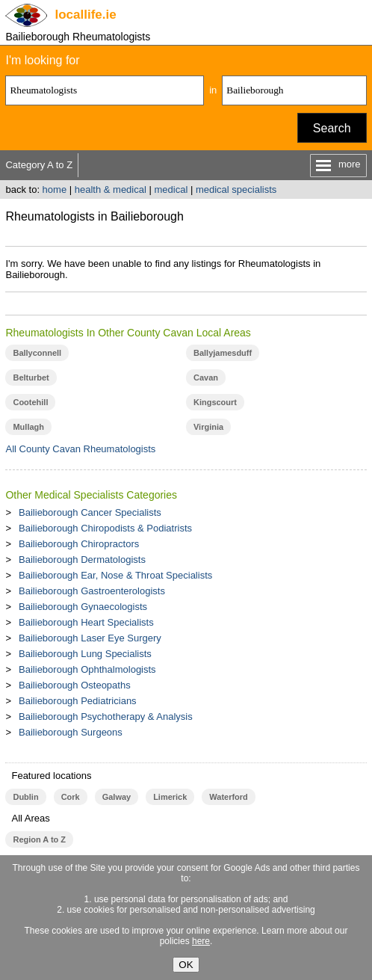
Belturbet (31, 377)
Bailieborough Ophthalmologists (87, 669)
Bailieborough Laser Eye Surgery (90, 638)
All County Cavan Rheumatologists (80, 449)
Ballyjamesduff (223, 353)
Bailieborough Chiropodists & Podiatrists (105, 528)
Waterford (228, 797)
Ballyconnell (37, 353)
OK (186, 965)
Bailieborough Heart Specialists (86, 622)
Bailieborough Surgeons (71, 732)
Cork (71, 797)
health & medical (111, 189)
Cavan (206, 377)
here (201, 941)
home (55, 189)
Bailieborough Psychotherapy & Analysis (106, 716)
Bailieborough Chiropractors (79, 544)
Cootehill (30, 402)
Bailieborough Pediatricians (78, 701)
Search (332, 128)
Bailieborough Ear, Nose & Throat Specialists (115, 575)
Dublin (25, 797)
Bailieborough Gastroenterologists (92, 591)
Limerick (170, 797)
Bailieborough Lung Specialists (85, 654)
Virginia (208, 427)
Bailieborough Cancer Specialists (90, 512)
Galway (117, 797)
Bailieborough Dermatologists (82, 560)
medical (171, 189)
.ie (85, 15)
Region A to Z (39, 839)
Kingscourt (215, 402)
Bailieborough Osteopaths (75, 685)
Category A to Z (39, 165)
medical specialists (236, 189)
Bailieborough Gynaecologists (83, 607)
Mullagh (28, 427)
